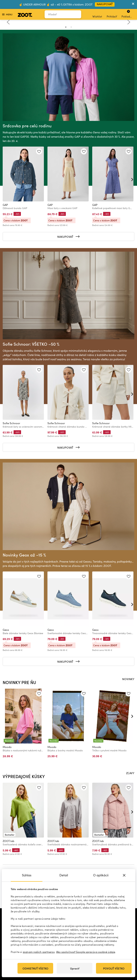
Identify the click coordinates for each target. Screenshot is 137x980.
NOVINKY (128, 679)
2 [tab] (71, 27)
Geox (6, 630)
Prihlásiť (112, 14)
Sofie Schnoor (11, 423)
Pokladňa (127, 14)
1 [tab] (66, 27)
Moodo (7, 747)
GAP (5, 205)
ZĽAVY (130, 773)
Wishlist (97, 14)
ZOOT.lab (8, 841)
